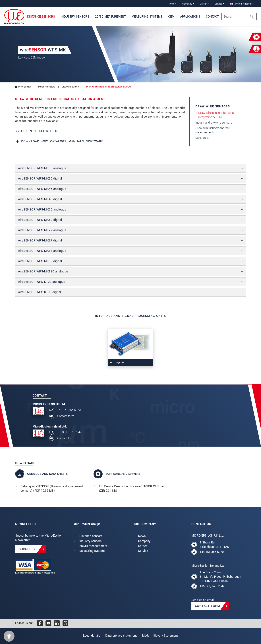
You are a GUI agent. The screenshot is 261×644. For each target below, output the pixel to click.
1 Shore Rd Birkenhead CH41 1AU (214, 545)
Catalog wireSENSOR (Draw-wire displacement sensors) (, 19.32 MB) (52, 488)
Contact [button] (212, 17)
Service (143, 551)
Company (144, 541)
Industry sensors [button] (75, 17)
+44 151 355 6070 (69, 410)
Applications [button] (190, 17)
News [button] (172, 4)
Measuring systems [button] (147, 17)
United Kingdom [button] (241, 4)
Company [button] (187, 4)
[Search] (239, 17)
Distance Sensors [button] (41, 17)
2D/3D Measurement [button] (110, 17)
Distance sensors (91, 536)
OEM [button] (171, 17)
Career (143, 546)
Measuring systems (92, 551)
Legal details (90, 636)
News (142, 536)
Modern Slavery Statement (162, 636)
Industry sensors (90, 541)
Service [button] (218, 4)
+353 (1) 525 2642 (69, 432)
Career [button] (203, 4)
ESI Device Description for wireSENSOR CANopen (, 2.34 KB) (132, 488)
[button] (9, 636)
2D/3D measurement (93, 546)
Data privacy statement (121, 636)
